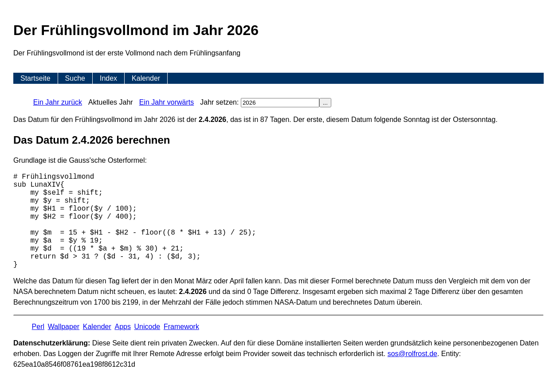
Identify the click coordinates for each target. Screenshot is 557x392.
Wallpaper (64, 327)
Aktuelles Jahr (111, 102)
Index (108, 78)
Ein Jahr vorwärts (167, 102)
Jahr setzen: (260, 102)
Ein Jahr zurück (58, 102)
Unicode (147, 327)
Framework (181, 327)
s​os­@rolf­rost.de (412, 354)
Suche (75, 78)
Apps (122, 327)
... (325, 103)
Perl (38, 327)
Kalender (146, 78)
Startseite (35, 78)
